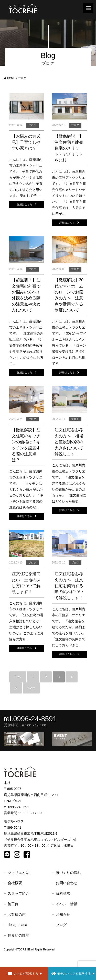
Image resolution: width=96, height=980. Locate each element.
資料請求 (63, 893)
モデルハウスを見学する (73, 973)
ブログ (61, 925)
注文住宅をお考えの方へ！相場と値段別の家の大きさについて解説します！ (69, 442)
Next (31, 688)
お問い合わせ (67, 883)
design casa (17, 925)
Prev (18, 677)
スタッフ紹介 (18, 893)
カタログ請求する (25, 973)
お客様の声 (17, 914)
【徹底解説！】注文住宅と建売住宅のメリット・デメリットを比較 (69, 148)
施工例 (13, 904)
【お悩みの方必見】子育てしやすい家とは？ (26, 142)
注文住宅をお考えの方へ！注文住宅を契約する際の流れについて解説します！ (69, 586)
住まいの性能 (18, 935)
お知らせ (63, 914)
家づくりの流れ (68, 873)
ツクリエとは (18, 873)
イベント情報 (67, 904)
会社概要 (15, 883)
